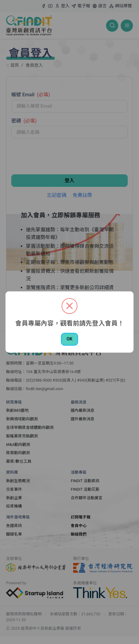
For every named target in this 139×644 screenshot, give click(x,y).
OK (69, 339)
